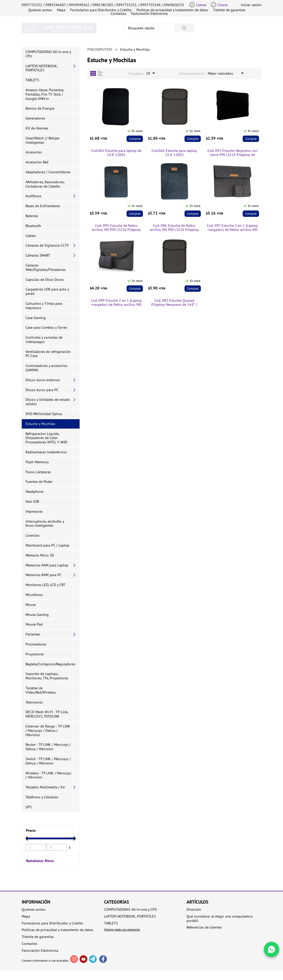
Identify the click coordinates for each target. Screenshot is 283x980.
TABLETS (32, 80)
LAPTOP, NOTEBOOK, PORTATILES (42, 68)
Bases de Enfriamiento (43, 206)
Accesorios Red (37, 162)
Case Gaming (36, 318)
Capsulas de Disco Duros (45, 280)
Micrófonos (34, 595)
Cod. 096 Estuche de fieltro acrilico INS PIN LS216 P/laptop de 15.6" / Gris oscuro (174, 228)
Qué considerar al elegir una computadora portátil (220, 919)
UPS (29, 807)
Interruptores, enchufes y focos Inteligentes (45, 524)
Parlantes (33, 634)
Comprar (135, 139)
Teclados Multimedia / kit (45, 787)
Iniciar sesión (251, 5)
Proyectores (35, 654)
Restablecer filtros (40, 860)
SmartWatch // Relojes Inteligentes (42, 140)
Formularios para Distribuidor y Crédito (101, 10)
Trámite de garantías (229, 10)
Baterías (32, 216)
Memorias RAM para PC (44, 575)
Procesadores (36, 644)
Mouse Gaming (37, 615)
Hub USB (32, 501)
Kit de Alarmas (37, 128)
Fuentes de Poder (39, 482)
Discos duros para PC (42, 390)
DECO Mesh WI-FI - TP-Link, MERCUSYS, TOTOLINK (47, 714)
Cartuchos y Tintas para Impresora (44, 306)
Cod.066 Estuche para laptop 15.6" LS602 (174, 153)
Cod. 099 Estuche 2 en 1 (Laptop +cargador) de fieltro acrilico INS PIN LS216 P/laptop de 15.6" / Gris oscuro (116, 303)
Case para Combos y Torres (46, 327)
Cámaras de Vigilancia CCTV (47, 245)
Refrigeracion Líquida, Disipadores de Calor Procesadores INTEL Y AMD (46, 438)
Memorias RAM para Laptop (47, 565)
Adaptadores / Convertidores (48, 172)
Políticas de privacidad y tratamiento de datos (172, 10)
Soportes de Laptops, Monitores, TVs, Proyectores (47, 676)
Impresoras (34, 511)
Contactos (119, 14)
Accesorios (34, 152)
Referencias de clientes (204, 927)
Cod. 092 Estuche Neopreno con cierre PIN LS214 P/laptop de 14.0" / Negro (232, 153)
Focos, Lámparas (38, 472)
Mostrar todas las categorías (122, 929)
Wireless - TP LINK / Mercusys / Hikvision (48, 775)
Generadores (35, 118)
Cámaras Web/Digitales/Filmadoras (46, 267)
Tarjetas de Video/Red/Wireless (41, 690)
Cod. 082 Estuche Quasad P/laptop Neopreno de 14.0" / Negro (174, 303)
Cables (31, 236)
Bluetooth (33, 226)
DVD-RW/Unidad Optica (44, 414)
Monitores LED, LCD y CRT (45, 585)
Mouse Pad (34, 624)
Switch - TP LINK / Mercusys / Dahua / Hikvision (48, 761)
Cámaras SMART (38, 255)
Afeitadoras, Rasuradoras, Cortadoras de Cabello (45, 184)
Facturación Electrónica (149, 14)
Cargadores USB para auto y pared (47, 291)
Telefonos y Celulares (42, 797)
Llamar (198, 5)
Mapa (61, 10)
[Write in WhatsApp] (272, 949)
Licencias (33, 535)
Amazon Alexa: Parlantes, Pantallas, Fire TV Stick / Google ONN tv (45, 94)
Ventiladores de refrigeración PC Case (48, 354)
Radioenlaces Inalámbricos (46, 452)
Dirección (194, 910)
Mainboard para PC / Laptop (47, 545)
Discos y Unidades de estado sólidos (48, 402)
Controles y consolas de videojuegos (44, 340)
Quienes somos (40, 10)
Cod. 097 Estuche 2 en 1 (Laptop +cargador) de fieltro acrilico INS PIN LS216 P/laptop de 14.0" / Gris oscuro (232, 228)
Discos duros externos (43, 380)
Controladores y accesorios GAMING (46, 368)
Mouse (31, 605)
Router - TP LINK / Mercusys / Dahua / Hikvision (48, 747)
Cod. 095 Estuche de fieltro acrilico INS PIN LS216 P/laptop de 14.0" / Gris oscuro (116, 228)
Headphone (34, 492)
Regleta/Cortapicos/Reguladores (50, 664)
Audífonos (33, 196)
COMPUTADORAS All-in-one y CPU (48, 54)
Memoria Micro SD (40, 555)
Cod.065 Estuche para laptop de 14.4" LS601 (116, 153)
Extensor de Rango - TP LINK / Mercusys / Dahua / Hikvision (48, 731)
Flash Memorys (37, 462)
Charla (219, 5)
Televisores (34, 702)
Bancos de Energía (40, 108)
